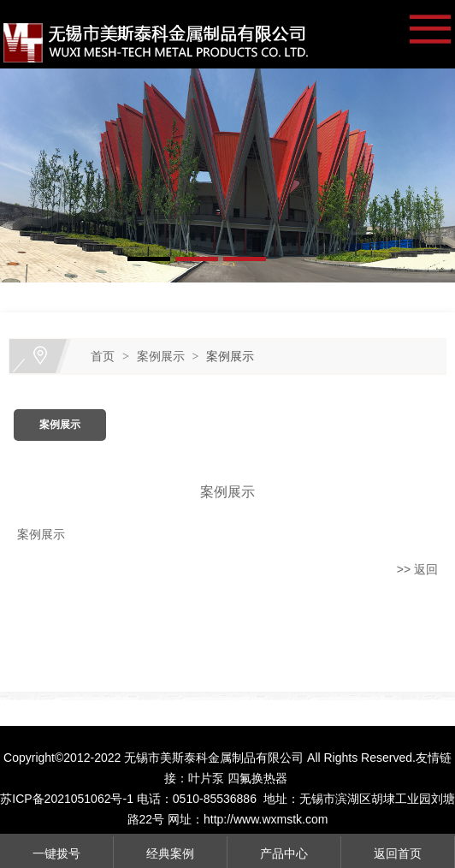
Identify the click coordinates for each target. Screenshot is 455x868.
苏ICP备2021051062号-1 (67, 799)
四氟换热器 (257, 778)
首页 (103, 356)
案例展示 (161, 356)
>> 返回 (417, 569)
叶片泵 (206, 778)
